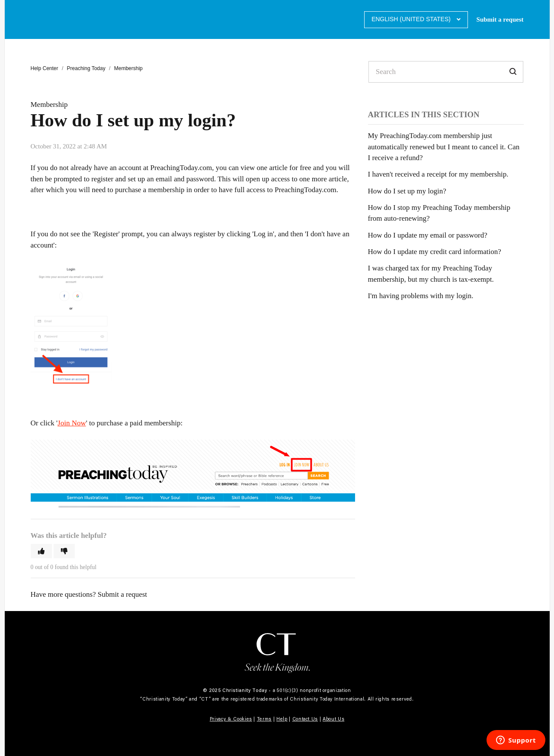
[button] (41, 551)
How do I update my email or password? (428, 235)
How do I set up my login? (407, 191)
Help (282, 719)
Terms (264, 719)
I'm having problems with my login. (421, 296)
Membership (128, 68)
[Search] (446, 72)
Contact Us (305, 719)
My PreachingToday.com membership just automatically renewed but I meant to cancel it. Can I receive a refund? (444, 147)
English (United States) (412, 19)
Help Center (45, 68)
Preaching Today (86, 68)
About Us (333, 719)
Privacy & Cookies (231, 719)
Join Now (72, 423)
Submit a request (500, 19)
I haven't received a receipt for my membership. (438, 174)
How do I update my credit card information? (435, 252)
